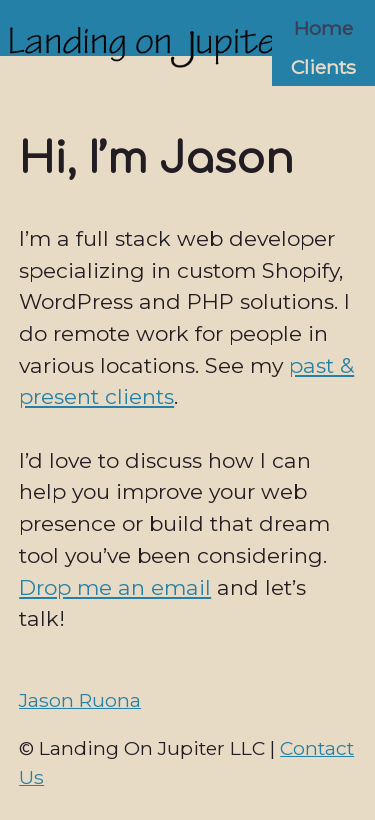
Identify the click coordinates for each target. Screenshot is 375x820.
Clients (323, 67)
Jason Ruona (80, 700)
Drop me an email (115, 587)
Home (323, 28)
